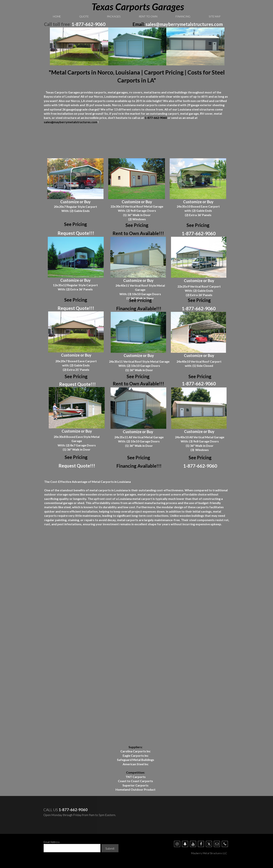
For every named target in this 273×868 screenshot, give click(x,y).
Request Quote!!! (76, 233)
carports (133, 96)
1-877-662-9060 (89, 24)
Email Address (52, 842)
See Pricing (137, 225)
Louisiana (129, 105)
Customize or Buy (75, 202)
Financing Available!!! (139, 309)
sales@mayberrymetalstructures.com (184, 24)
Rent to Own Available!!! (138, 233)
